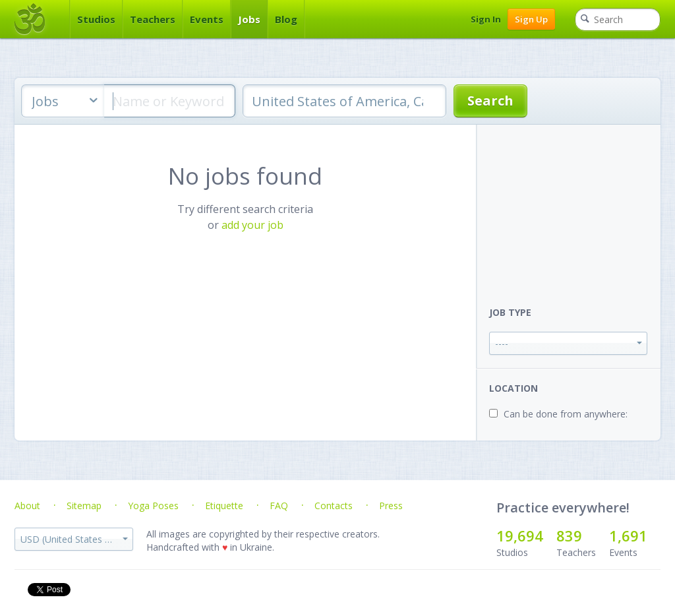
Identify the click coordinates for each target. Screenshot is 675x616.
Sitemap (84, 506)
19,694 (520, 536)
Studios (96, 19)
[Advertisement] (575, 207)
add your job (252, 225)
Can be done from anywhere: (566, 414)
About (27, 506)
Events (207, 19)
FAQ (279, 506)
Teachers (153, 19)
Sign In (486, 19)
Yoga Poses (153, 506)
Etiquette (224, 506)
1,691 (628, 536)
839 (569, 536)
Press (391, 506)
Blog (286, 19)
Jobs (249, 19)
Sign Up (531, 19)
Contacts (334, 506)
